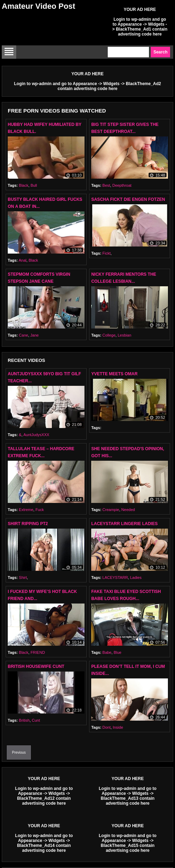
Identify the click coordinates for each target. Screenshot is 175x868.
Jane (35, 335)
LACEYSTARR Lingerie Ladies (124, 524)
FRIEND (38, 652)
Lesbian (124, 335)
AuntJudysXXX (36, 435)
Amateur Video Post (39, 6)
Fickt (107, 253)
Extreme (26, 510)
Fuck (40, 510)
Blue (118, 652)
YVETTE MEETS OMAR (114, 374)
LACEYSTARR (115, 577)
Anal (23, 260)
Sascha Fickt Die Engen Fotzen (128, 199)
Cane (24, 335)
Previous (19, 752)
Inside (118, 727)
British (24, 720)
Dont (107, 727)
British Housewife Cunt (36, 666)
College (109, 335)
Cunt (36, 720)
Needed (128, 510)
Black (24, 185)
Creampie (111, 510)
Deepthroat (122, 185)
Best (106, 185)
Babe (107, 652)
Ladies (136, 577)
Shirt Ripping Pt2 (28, 524)
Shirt (23, 577)
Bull (34, 185)
